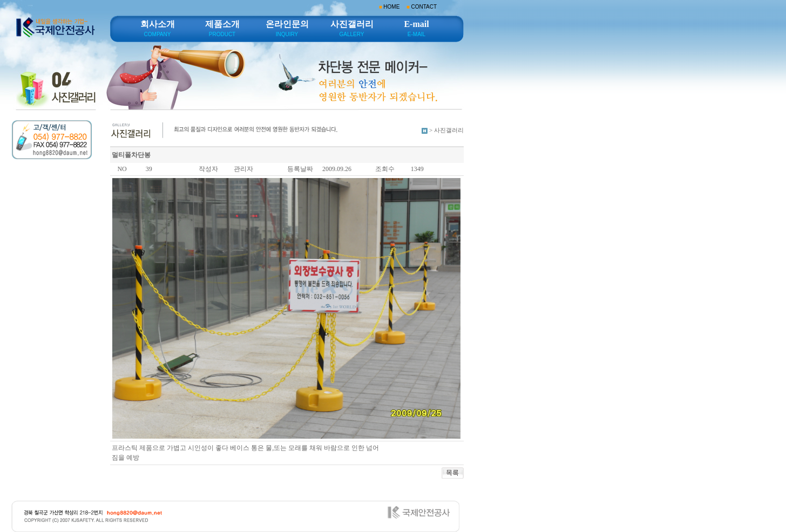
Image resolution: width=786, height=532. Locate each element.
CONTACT (424, 7)
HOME (391, 7)
